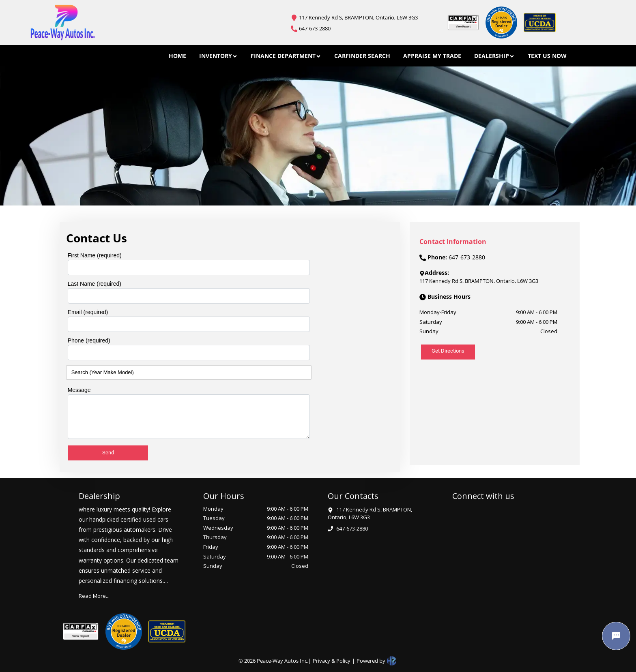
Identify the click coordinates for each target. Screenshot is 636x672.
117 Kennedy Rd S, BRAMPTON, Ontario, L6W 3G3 (358, 17)
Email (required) (88, 312)
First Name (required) (95, 255)
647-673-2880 (315, 28)
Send (108, 453)
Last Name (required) (95, 284)
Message (79, 390)
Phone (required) (89, 340)
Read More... (94, 596)
